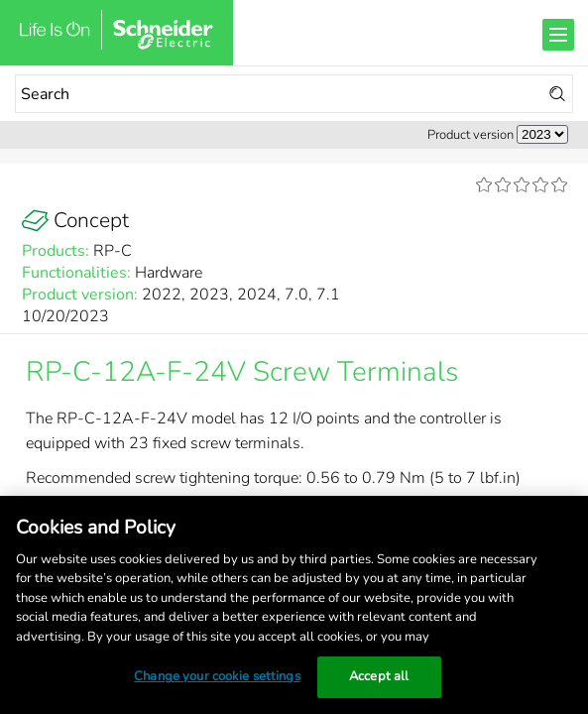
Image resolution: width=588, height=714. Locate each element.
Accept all (379, 676)
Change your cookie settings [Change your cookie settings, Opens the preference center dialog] (217, 676)
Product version (470, 135)
